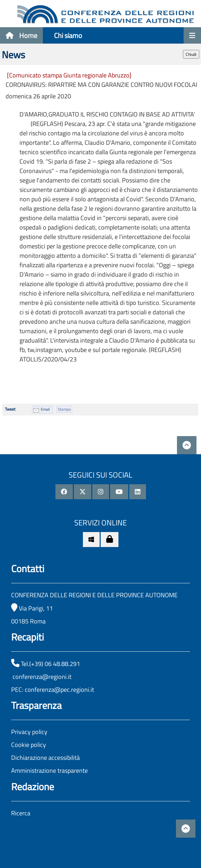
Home (21, 35)
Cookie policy (29, 745)
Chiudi (191, 54)
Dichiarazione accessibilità (45, 758)
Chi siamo (68, 35)
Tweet (10, 409)
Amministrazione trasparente (49, 770)
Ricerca (21, 813)
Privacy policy (29, 732)
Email (45, 409)
